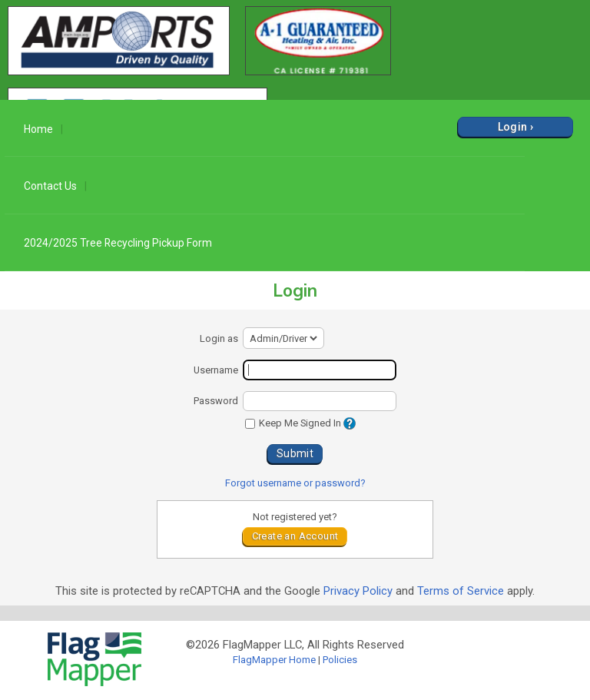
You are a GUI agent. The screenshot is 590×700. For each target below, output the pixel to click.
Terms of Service (461, 591)
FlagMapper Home (274, 660)
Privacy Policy (358, 591)
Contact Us (50, 186)
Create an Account (295, 536)
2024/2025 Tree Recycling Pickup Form (118, 243)
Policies (340, 660)
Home (38, 129)
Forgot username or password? (295, 483)
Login (513, 127)
